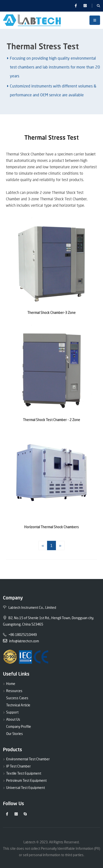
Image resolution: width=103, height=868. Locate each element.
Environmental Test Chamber (28, 759)
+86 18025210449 (20, 635)
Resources (14, 691)
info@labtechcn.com (21, 641)
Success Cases (17, 698)
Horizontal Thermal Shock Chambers (51, 527)
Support (12, 712)
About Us (13, 719)
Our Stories (15, 734)
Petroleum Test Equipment (26, 780)
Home (11, 684)
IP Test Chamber (18, 766)
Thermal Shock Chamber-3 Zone (51, 313)
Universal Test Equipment (26, 788)
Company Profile (19, 726)
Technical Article (18, 705)
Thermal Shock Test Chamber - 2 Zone (51, 420)
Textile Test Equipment (24, 773)
